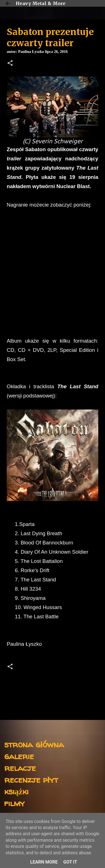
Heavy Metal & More (41, 3)
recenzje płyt (31, 779)
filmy (14, 803)
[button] (10, 64)
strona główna (34, 744)
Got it (70, 862)
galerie (19, 756)
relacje (20, 768)
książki (16, 791)
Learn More (44, 862)
